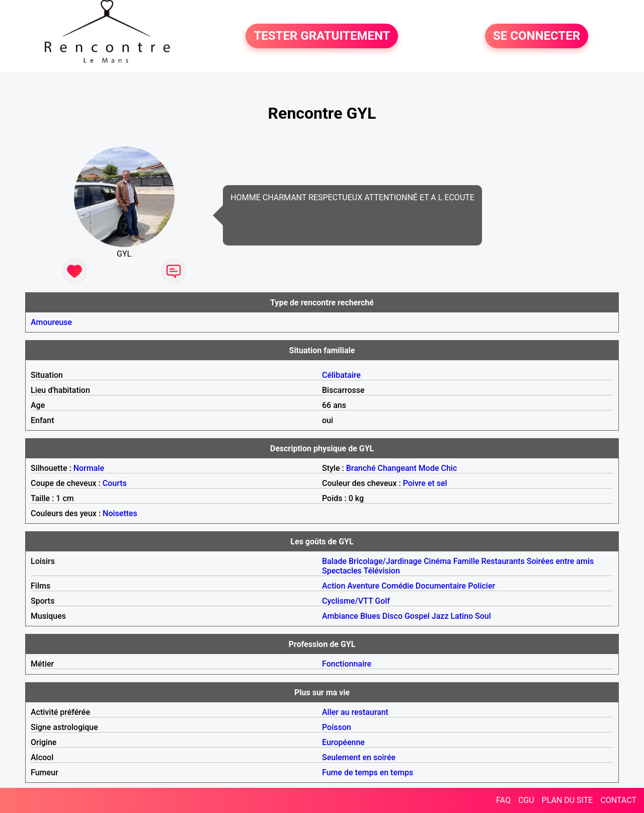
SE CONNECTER (537, 36)
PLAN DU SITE (568, 800)
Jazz (440, 616)
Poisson (337, 727)
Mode (429, 468)
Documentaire (441, 586)
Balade (334, 561)
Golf (382, 601)
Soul (483, 616)
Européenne (343, 742)
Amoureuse (51, 322)
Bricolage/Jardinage (385, 561)
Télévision (381, 571)
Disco (392, 616)
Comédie (397, 586)
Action (334, 586)
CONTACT (618, 800)
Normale (89, 468)
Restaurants (503, 561)
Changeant (397, 468)
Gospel (417, 616)
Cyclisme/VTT (347, 601)
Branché (361, 468)
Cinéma (437, 561)
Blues (370, 616)
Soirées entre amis (560, 561)
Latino (462, 616)
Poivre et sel (425, 483)
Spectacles (342, 571)
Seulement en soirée (359, 757)
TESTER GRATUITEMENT (322, 36)
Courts (115, 483)
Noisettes (120, 513)
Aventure (363, 586)
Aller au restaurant (355, 712)
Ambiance (340, 616)
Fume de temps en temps (368, 773)
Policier (481, 586)
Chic (449, 468)
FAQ (503, 800)
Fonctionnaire (347, 664)
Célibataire (341, 375)
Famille (466, 561)
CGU (526, 800)
